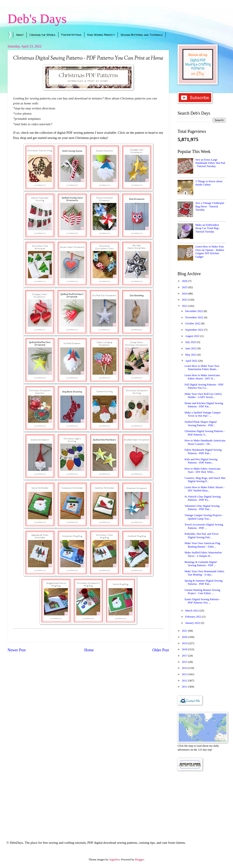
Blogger (139, 860)
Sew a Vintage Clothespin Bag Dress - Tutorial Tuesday (210, 206)
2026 (185, 281)
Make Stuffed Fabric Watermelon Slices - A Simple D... (203, 554)
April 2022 (192, 361)
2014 (185, 668)
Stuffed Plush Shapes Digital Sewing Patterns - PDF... (201, 423)
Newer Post (17, 650)
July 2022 (191, 342)
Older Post (161, 650)
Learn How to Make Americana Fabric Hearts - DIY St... (202, 377)
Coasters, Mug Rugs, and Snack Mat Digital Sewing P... (205, 480)
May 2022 (191, 355)
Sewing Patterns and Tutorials (142, 35)
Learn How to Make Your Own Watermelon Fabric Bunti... (202, 368)
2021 (185, 631)
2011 (185, 687)
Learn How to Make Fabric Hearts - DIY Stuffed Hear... (204, 489)
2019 (185, 643)
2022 (185, 306)
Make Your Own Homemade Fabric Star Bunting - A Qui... (204, 573)
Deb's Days (37, 19)
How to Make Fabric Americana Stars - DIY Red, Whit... (202, 470)
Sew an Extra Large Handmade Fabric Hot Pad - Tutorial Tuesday (210, 163)
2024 (185, 294)
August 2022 (193, 336)
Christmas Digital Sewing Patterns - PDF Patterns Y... (205, 433)
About (20, 35)
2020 (185, 637)
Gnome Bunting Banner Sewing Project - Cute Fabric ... (202, 592)
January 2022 (193, 623)
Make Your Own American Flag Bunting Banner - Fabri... (202, 545)
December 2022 (194, 311)
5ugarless (114, 860)
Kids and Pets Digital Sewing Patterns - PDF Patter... (201, 461)
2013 (185, 674)
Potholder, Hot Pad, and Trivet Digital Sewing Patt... (201, 536)
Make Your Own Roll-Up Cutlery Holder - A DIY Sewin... (203, 396)
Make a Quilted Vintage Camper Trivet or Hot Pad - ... (203, 414)
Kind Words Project (101, 35)
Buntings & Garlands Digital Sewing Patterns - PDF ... (201, 564)
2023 (185, 300)
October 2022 (193, 323)
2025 (185, 287)
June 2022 (191, 348)
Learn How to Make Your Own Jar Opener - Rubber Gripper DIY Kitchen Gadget (210, 252)
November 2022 (195, 317)
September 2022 (195, 330)
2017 (185, 656)
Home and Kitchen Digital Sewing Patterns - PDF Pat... (204, 405)
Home (89, 650)
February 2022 (194, 617)
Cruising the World (42, 35)
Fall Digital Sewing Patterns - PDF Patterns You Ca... (204, 386)
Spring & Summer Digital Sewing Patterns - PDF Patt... (203, 582)
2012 (185, 681)
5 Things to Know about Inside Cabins (209, 183)
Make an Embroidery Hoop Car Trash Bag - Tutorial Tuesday (208, 228)
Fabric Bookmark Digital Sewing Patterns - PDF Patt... (203, 451)
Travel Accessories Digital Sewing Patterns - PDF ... (204, 526)
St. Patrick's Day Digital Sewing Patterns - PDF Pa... (202, 498)
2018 (185, 649)
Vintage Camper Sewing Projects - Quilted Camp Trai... (204, 517)
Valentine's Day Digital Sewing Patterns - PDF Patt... (202, 508)
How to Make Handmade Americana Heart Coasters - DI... (205, 442)
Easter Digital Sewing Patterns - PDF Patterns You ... (202, 601)
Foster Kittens (71, 35)
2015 (185, 662)
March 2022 (192, 611)
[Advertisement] (201, 800)
